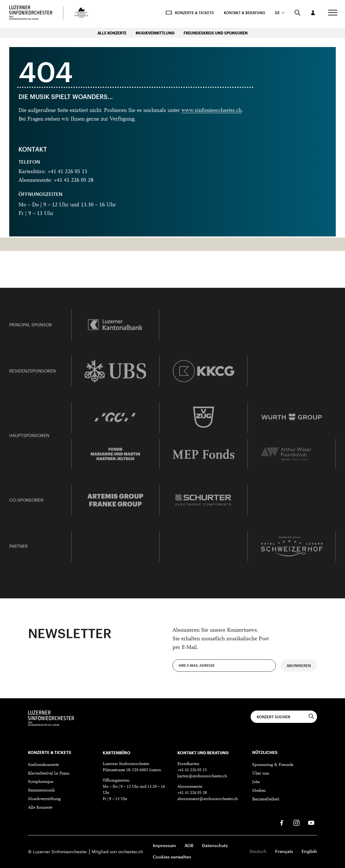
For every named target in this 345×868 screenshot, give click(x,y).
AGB (189, 845)
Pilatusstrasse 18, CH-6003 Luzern (132, 770)
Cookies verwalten (172, 857)
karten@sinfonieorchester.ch (202, 776)
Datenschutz (215, 845)
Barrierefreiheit (266, 799)
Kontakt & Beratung (241, 14)
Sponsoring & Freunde (273, 765)
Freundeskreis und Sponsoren (216, 33)
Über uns (261, 774)
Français (284, 851)
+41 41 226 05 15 (192, 770)
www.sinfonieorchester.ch (212, 111)
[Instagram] (296, 823)
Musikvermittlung (155, 33)
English (309, 851)
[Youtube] (311, 823)
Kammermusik (41, 791)
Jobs (256, 782)
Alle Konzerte (112, 33)
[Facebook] (282, 823)
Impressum (164, 845)
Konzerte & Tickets (187, 14)
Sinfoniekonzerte (43, 765)
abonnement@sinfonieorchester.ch (208, 799)
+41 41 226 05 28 (192, 793)
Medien (259, 791)
